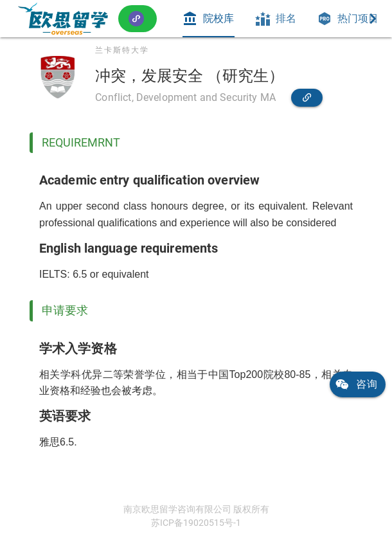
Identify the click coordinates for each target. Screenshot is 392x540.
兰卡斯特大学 (122, 50)
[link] (63, 19)
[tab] (208, 19)
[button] (138, 18)
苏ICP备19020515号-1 (196, 523)
